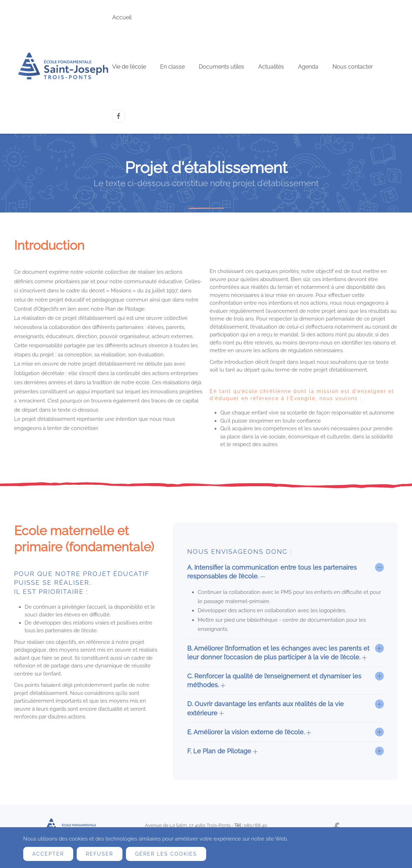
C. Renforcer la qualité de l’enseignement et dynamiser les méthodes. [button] (274, 680)
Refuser (100, 854)
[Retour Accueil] (63, 67)
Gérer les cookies (166, 854)
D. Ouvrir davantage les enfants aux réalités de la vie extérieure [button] (265, 708)
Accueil (122, 17)
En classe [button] (172, 67)
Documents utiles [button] (221, 67)
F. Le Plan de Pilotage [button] (222, 751)
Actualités (271, 67)
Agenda (308, 67)
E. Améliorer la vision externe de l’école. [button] (249, 732)
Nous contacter (353, 67)
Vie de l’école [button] (129, 67)
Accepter (48, 854)
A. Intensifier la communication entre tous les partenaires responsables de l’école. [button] (272, 572)
